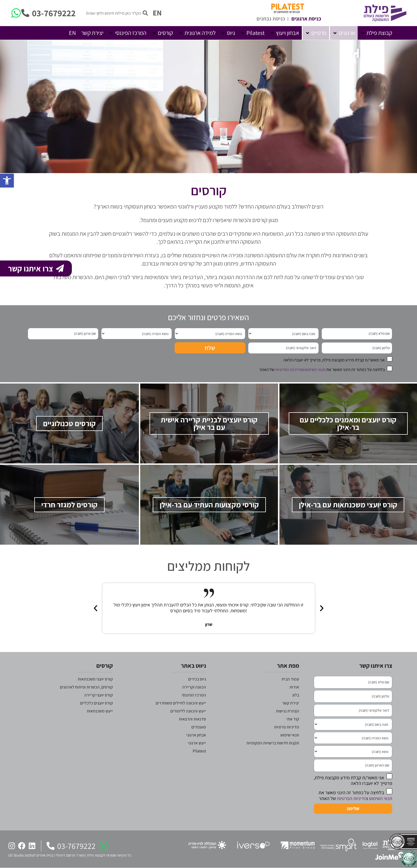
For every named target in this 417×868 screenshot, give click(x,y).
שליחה (353, 808)
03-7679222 (54, 13)
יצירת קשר (291, 703)
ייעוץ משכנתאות (100, 711)
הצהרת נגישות (288, 711)
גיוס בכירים (197, 679)
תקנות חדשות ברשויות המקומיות (273, 743)
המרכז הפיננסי (194, 695)
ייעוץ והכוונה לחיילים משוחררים (181, 703)
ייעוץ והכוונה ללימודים (188, 711)
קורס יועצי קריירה (99, 695)
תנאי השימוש (315, 370)
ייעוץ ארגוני (197, 743)
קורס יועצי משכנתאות (95, 679)
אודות (294, 687)
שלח (210, 348)
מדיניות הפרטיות (289, 370)
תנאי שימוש (290, 735)
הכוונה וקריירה (194, 687)
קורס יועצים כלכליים (96, 703)
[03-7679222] (25, 13)
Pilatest (199, 751)
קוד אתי (293, 719)
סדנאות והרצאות (192, 719)
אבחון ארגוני (196, 735)
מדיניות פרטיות (287, 727)
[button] (376, 33)
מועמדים (199, 727)
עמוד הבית (290, 679)
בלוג (296, 695)
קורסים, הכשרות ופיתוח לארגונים (86, 687)
